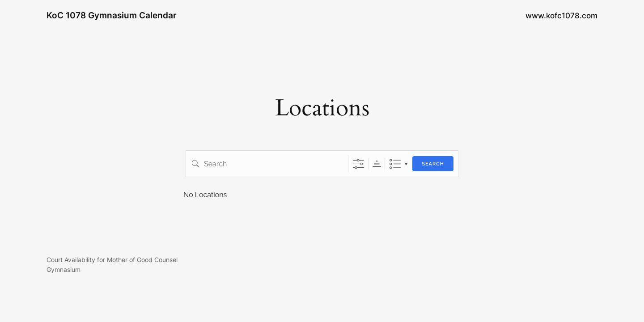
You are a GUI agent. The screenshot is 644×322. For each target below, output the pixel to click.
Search (433, 164)
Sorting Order (377, 164)
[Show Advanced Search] (358, 164)
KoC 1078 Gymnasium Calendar (112, 15)
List (395, 164)
